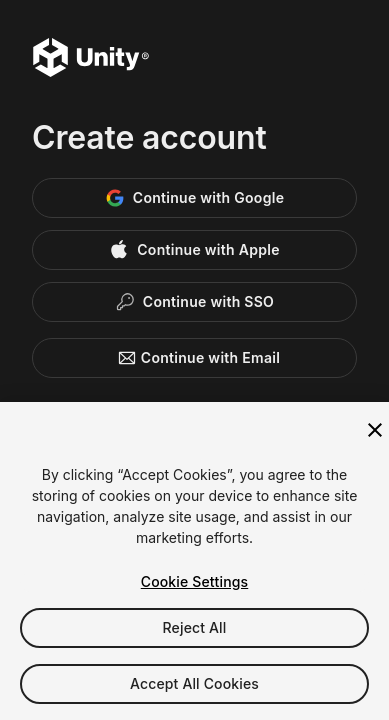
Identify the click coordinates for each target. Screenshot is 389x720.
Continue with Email (194, 358)
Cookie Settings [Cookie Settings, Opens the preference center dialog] (195, 581)
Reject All (195, 627)
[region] (194, 561)
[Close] (375, 430)
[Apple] (194, 250)
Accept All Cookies (194, 683)
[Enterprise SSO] (194, 302)
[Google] (194, 198)
